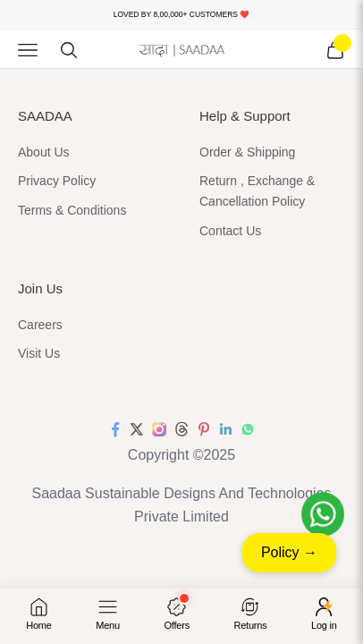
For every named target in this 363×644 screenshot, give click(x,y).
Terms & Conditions (72, 210)
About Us (44, 152)
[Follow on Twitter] (137, 429)
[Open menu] (108, 614)
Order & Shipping (247, 152)
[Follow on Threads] (181, 429)
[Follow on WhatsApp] (248, 429)
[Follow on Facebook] (115, 429)
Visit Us (39, 353)
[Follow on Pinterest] (204, 429)
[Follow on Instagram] (159, 429)
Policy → (289, 552)
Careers (40, 325)
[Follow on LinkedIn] (226, 429)
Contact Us (230, 231)
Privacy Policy (57, 181)
